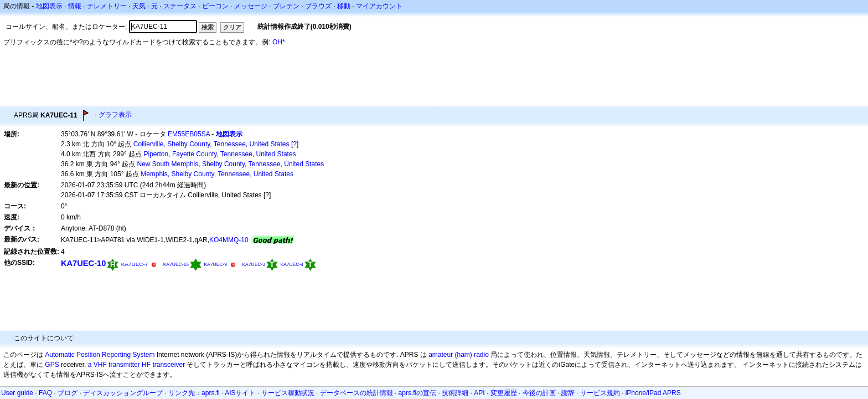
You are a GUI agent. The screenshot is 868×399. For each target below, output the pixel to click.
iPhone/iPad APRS (653, 393)
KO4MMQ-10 (229, 240)
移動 (344, 6)
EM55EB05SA (189, 134)
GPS (52, 365)
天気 (139, 6)
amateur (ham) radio (459, 355)
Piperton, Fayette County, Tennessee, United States (220, 154)
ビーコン (215, 6)
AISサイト (240, 393)
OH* (279, 42)
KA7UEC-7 (135, 264)
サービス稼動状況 (288, 393)
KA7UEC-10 (83, 263)
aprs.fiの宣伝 (418, 393)
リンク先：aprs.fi (194, 393)
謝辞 (568, 393)
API (479, 393)
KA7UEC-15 (176, 264)
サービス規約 (600, 393)
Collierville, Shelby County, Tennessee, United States (211, 144)
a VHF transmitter (114, 365)
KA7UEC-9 (215, 264)
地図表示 (49, 6)
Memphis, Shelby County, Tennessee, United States (217, 174)
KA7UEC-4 (292, 264)
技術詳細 (455, 393)
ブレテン (286, 6)
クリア (232, 27)
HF (146, 365)
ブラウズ (318, 6)
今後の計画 (539, 393)
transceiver (169, 365)
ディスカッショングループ (123, 393)
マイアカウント (379, 6)
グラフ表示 (115, 115)
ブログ (68, 393)
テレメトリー (107, 6)
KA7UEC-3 (254, 264)
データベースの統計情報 (356, 393)
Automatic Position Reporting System (100, 355)
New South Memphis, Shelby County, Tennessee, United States (231, 164)
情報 (75, 6)
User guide (17, 393)
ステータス (180, 6)
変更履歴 (504, 393)
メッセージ (251, 6)
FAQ (45, 393)
